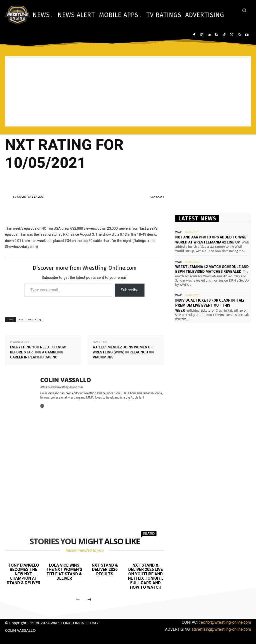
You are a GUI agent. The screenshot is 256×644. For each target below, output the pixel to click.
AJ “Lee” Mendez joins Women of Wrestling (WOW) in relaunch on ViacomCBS (123, 352)
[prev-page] (78, 600)
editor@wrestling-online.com (226, 622)
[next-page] (89, 600)
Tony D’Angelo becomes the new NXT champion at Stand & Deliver (23, 574)
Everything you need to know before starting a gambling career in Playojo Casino (38, 352)
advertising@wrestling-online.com (221, 629)
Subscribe (130, 290)
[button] (244, 10)
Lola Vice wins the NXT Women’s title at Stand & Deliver (64, 572)
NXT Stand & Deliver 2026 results (105, 570)
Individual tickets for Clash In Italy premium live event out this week (210, 305)
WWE (178, 232)
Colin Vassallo (30, 197)
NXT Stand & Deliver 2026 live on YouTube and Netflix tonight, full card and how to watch (145, 576)
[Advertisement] (128, 91)
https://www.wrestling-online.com (61, 387)
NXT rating (35, 319)
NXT (21, 319)
